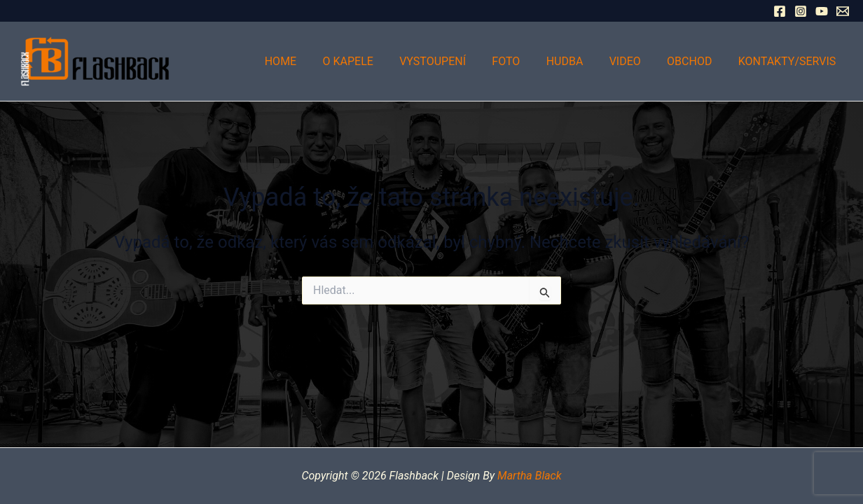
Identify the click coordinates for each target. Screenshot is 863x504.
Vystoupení (453, 61)
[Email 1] (843, 11)
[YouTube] (822, 11)
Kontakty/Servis (789, 61)
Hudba (578, 61)
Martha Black (530, 476)
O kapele (372, 61)
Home (309, 61)
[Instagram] (801, 11)
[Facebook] (780, 11)
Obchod (695, 61)
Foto (523, 61)
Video (634, 61)
